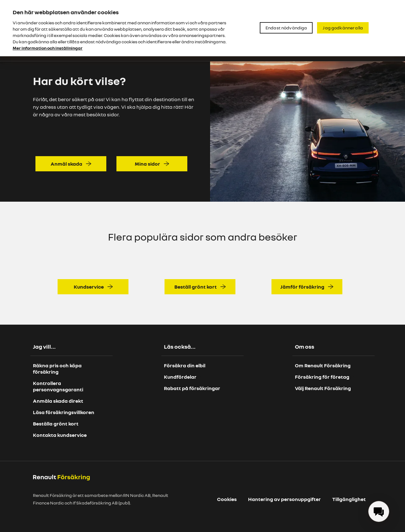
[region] (202, 28)
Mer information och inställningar (48, 48)
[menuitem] (379, 511)
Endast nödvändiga (286, 28)
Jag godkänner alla (343, 28)
